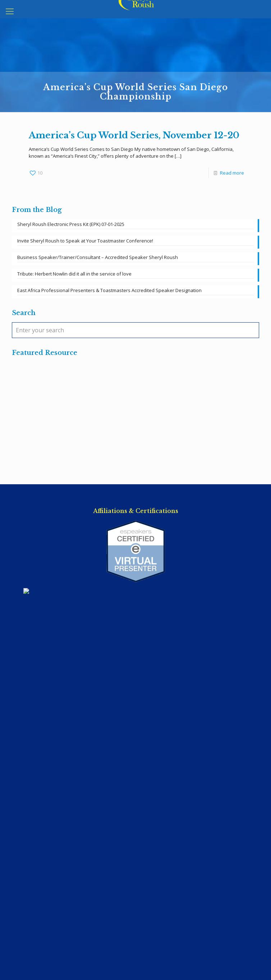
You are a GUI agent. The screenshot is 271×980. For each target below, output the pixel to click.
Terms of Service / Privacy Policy (136, 777)
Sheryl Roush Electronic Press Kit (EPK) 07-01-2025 (71, 224)
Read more (232, 173)
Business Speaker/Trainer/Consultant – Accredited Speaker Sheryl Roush (98, 257)
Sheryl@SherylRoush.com (135, 747)
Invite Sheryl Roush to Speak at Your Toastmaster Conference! (85, 241)
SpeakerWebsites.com (148, 955)
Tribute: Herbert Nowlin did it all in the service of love (74, 274)
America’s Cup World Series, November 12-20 (134, 135)
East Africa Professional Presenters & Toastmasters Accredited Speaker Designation (109, 290)
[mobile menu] (10, 11)
